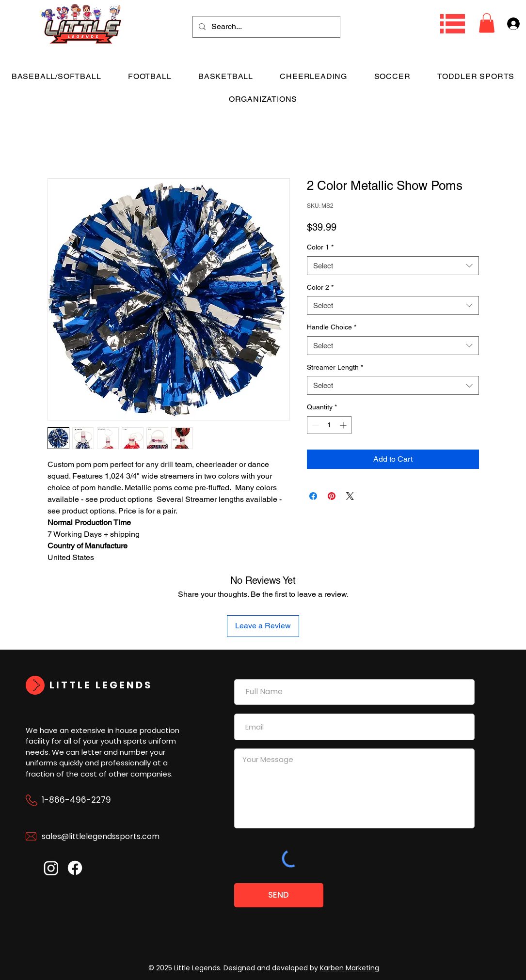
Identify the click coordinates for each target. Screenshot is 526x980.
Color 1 (320, 247)
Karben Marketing (350, 968)
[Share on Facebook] (313, 496)
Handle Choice (332, 327)
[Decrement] (314, 425)
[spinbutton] (329, 425)
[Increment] (344, 425)
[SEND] (279, 895)
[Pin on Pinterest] (332, 496)
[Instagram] (51, 868)
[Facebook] (75, 868)
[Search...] (265, 27)
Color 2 (320, 287)
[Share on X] (350, 496)
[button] (453, 24)
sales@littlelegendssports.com (101, 836)
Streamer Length (335, 367)
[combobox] (393, 266)
